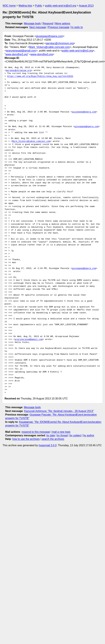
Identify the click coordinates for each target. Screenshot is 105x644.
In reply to (77, 27)
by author (89, 435)
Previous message (59, 27)
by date (51, 435)
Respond (48, 23)
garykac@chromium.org (60, 43)
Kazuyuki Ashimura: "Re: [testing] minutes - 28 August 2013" (59, 411)
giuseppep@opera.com (49, 36)
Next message (38, 27)
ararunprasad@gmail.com (21, 51)
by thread (62, 435)
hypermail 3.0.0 (47, 445)
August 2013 (86, 6)
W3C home (9, 6)
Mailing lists (25, 6)
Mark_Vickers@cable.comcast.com (49, 47)
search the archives (53, 439)
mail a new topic (61, 432)
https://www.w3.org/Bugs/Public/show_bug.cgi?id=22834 (40, 76)
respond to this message (36, 432)
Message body (32, 23)
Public (39, 6)
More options (63, 23)
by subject (76, 435)
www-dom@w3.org (17, 54)
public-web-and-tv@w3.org (61, 6)
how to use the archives (26, 439)
